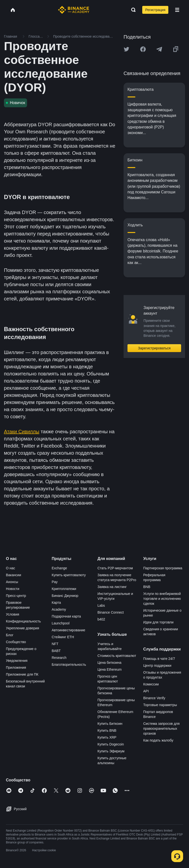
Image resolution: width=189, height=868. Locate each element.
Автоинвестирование (68, 630)
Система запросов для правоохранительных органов (161, 728)
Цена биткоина (109, 663)
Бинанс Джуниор (65, 596)
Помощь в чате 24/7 (159, 659)
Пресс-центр (16, 596)
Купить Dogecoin (111, 744)
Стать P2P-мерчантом (115, 568)
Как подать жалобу (158, 740)
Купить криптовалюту (69, 575)
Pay (55, 582)
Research (59, 658)
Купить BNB (107, 730)
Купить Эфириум (111, 751)
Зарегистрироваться (154, 348)
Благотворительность (69, 665)
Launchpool (61, 623)
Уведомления (17, 661)
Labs (101, 605)
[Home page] (74, 10)
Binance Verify (154, 698)
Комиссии (151, 684)
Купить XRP (107, 737)
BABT (56, 651)
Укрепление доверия (23, 628)
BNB (147, 587)
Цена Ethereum (110, 669)
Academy (59, 609)
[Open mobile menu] (177, 10)
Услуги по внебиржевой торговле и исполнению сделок (162, 599)
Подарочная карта (66, 616)
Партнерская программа (163, 568)
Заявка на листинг (112, 587)
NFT (55, 644)
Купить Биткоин (110, 724)
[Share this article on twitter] (126, 49)
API (146, 691)
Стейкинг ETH (63, 637)
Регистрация (155, 10)
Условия (13, 614)
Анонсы (12, 582)
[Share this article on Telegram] (159, 49)
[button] (177, 10)
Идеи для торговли (158, 622)
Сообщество (16, 642)
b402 (101, 619)
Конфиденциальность (23, 621)
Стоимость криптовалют (117, 656)
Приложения (16, 667)
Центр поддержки (157, 666)
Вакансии (14, 575)
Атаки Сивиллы (22, 432)
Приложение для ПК (22, 674)
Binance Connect (111, 612)
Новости (13, 589)
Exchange (59, 568)
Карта (56, 603)
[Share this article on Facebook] (143, 49)
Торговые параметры (160, 705)
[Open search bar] (132, 10)
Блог (10, 635)
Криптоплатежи (64, 589)
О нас (10, 568)
